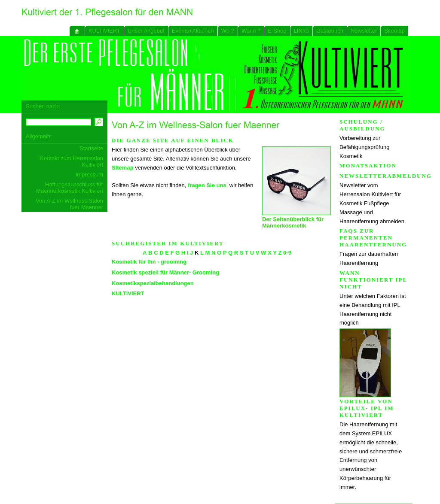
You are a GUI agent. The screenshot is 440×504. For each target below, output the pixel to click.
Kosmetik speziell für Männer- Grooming (165, 272)
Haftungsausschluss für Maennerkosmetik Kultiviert (70, 188)
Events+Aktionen (193, 31)
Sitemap (394, 31)
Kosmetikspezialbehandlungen (153, 283)
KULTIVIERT (104, 31)
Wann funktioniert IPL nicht (373, 280)
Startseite (91, 148)
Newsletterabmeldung (386, 176)
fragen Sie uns (207, 185)
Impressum (89, 175)
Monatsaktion (368, 165)
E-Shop (277, 31)
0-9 (287, 253)
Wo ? (228, 31)
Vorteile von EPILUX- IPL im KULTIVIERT (367, 408)
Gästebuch (330, 31)
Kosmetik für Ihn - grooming (149, 262)
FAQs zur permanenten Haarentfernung (373, 238)
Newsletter (364, 31)
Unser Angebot (146, 31)
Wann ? (251, 31)
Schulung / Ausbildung (362, 125)
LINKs (301, 31)
